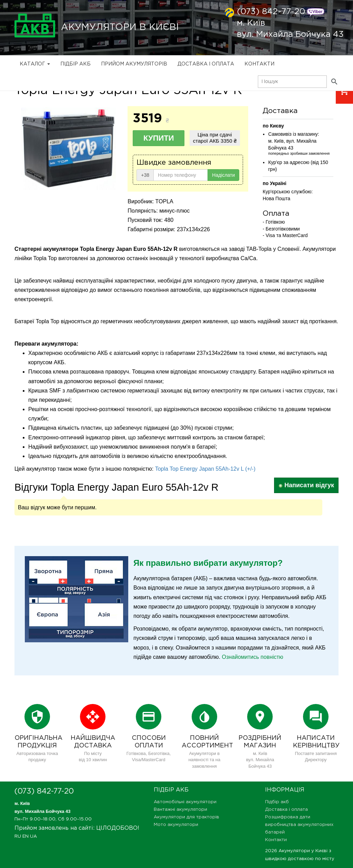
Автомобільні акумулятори (185, 802)
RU (18, 836)
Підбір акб (75, 64)
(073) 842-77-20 (271, 12)
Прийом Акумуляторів (134, 64)
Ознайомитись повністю (252, 657)
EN (26, 836)
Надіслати (223, 175)
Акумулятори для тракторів (186, 817)
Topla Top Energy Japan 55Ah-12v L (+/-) (205, 469)
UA (33, 836)
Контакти (259, 64)
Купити (159, 138)
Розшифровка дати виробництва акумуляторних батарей (299, 825)
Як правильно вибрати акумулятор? (208, 563)
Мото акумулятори (176, 825)
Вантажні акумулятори (180, 810)
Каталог (35, 64)
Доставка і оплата (206, 64)
